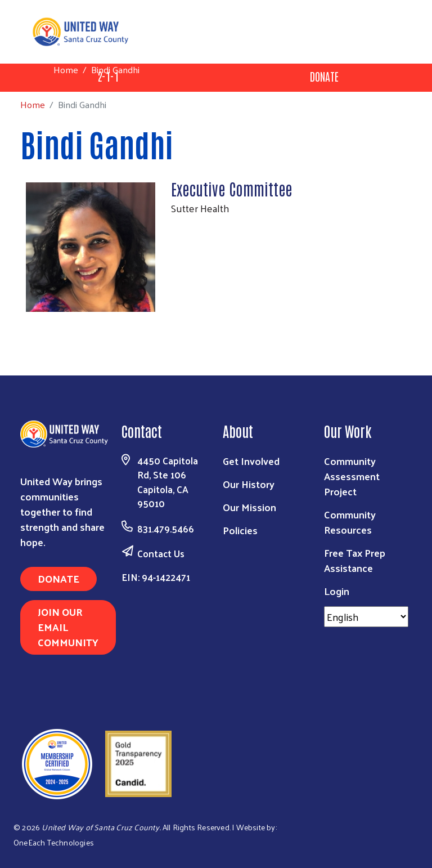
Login (337, 591)
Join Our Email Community (68, 627)
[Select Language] (366, 617)
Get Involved (251, 461)
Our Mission (249, 507)
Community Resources (350, 522)
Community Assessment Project (352, 476)
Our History (249, 484)
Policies (240, 530)
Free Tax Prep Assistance (355, 560)
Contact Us (161, 553)
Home (66, 70)
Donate (324, 76)
